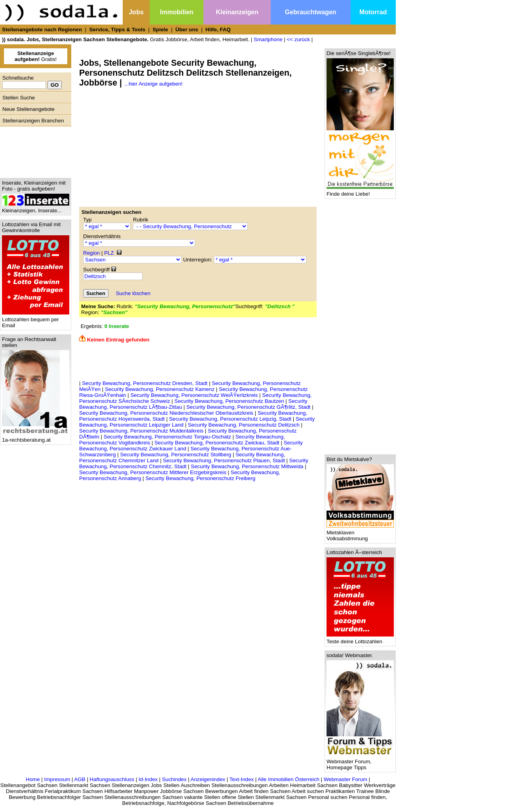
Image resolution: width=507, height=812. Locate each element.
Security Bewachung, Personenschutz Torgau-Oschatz (167, 437)
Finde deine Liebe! (360, 192)
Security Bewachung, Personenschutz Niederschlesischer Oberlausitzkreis (166, 413)
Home (33, 779)
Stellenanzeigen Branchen (33, 121)
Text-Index (242, 779)
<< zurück (299, 39)
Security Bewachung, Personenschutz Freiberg (200, 478)
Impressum (57, 779)
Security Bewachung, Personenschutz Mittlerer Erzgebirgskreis (153, 472)
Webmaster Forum (346, 779)
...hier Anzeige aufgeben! (153, 84)
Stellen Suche (19, 98)
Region (91, 253)
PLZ (109, 253)
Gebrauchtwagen (311, 12)
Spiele (160, 30)
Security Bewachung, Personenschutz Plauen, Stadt (224, 460)
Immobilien (177, 12)
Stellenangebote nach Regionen (42, 30)
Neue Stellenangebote (28, 109)
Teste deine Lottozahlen (360, 639)
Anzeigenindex (208, 779)
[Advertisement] (34, 150)
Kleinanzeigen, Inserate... (36, 208)
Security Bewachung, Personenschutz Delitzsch (244, 425)
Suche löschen (133, 293)
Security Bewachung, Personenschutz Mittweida (247, 466)
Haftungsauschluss (112, 779)
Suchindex (174, 779)
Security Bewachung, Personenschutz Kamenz (160, 389)
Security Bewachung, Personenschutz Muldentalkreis (141, 431)
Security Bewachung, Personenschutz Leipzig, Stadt (230, 419)
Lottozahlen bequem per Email (36, 320)
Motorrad (373, 12)
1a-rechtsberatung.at (36, 437)
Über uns (187, 30)
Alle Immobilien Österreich (289, 779)
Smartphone (268, 39)
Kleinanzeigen (237, 12)
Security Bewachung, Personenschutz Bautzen (229, 401)
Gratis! (36, 56)
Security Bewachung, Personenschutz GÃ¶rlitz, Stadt (249, 407)
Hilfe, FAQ (218, 30)
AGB (80, 779)
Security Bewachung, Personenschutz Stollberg (176, 455)
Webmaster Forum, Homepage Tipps (360, 762)
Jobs (136, 12)
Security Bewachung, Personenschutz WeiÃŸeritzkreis (194, 395)
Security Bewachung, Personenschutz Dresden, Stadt (145, 383)
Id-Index (148, 779)
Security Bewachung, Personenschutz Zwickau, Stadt (217, 443)
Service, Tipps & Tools (117, 30)
